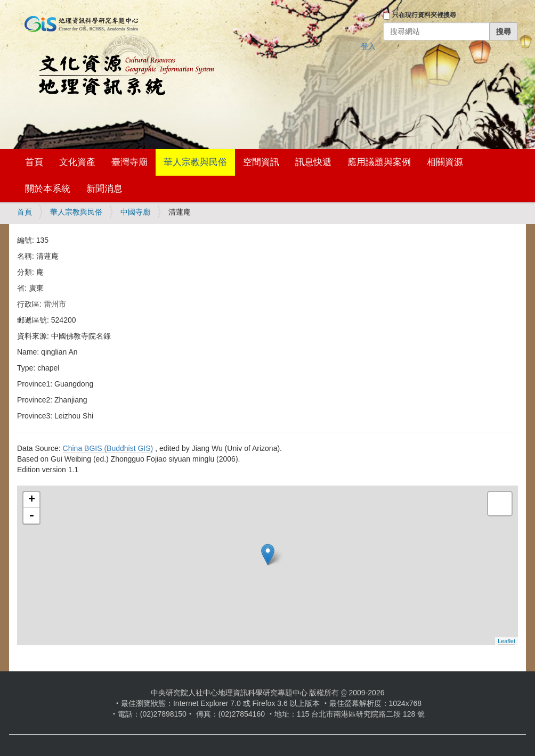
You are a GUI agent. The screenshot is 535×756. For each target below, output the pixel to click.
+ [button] (32, 500)
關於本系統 (48, 189)
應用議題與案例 (379, 162)
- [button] (31, 516)
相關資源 (445, 162)
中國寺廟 (135, 212)
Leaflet (506, 641)
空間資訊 (261, 162)
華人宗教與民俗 (195, 162)
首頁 (34, 162)
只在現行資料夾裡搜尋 (424, 15)
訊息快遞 (313, 162)
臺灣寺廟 (129, 162)
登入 (368, 46)
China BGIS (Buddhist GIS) (108, 448)
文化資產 (77, 162)
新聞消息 (104, 189)
